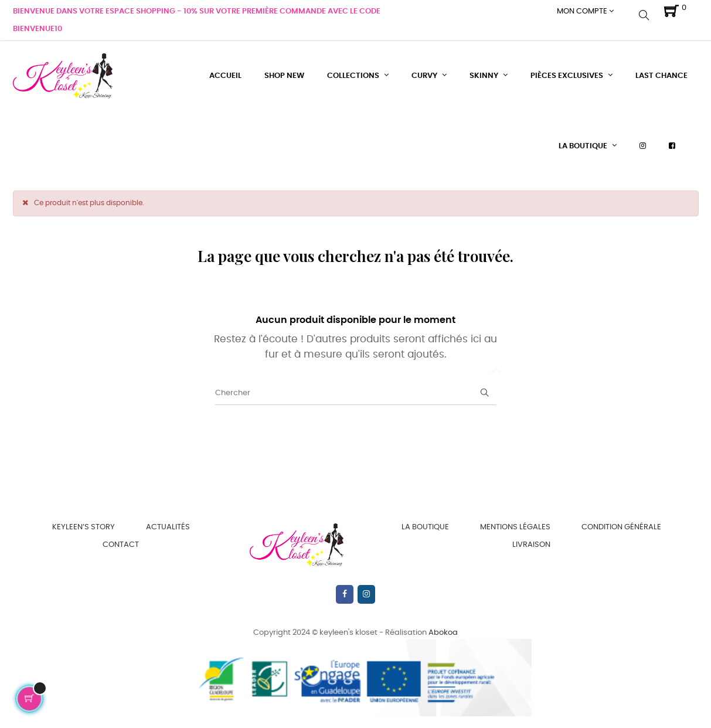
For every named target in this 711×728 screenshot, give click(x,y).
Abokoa (443, 633)
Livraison (531, 545)
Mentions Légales (515, 527)
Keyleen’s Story (84, 527)
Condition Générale (621, 527)
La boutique (425, 527)
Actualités (168, 527)
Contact (121, 545)
